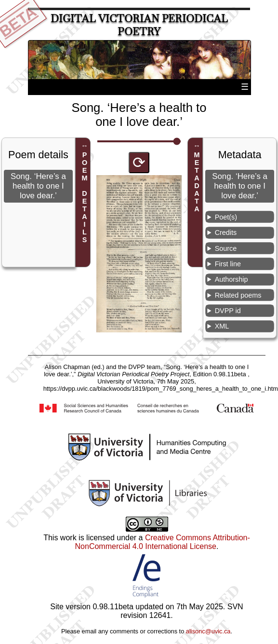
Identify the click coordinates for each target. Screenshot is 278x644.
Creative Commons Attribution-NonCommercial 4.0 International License (163, 542)
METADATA (197, 182)
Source (226, 248)
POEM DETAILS (84, 197)
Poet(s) (226, 217)
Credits (226, 233)
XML (222, 326)
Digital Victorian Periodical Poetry (139, 25)
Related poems (238, 295)
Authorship (232, 279)
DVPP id (228, 311)
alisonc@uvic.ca (208, 631)
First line (228, 264)
